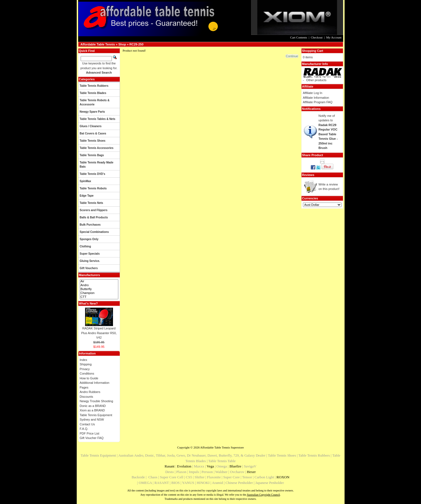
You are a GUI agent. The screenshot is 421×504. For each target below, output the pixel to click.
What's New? (88, 303)
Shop (122, 44)
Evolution (184, 466)
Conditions (87, 373)
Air (99, 281)
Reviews (308, 175)
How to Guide (89, 378)
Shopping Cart (313, 51)
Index (84, 360)
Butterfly (99, 289)
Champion (99, 293)
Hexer (251, 472)
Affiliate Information (316, 98)
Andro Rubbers (90, 392)
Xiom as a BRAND (92, 410)
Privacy (85, 369)
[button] (292, 56)
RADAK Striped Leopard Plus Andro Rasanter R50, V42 (99, 333)
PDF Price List (90, 433)
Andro (99, 285)
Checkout (317, 37)
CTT (99, 297)
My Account (334, 37)
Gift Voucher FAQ (92, 438)
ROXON (283, 477)
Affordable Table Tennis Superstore (222, 447)
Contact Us (87, 424)
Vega (210, 466)
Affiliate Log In (313, 93)
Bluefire (235, 466)
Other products (316, 80)
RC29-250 (136, 44)
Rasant (169, 466)
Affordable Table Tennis (98, 44)
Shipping (86, 364)
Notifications (311, 109)
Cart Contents (299, 37)
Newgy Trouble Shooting (97, 401)
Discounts (86, 397)
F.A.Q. (84, 429)
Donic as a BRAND (93, 406)
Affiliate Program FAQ (318, 102)
